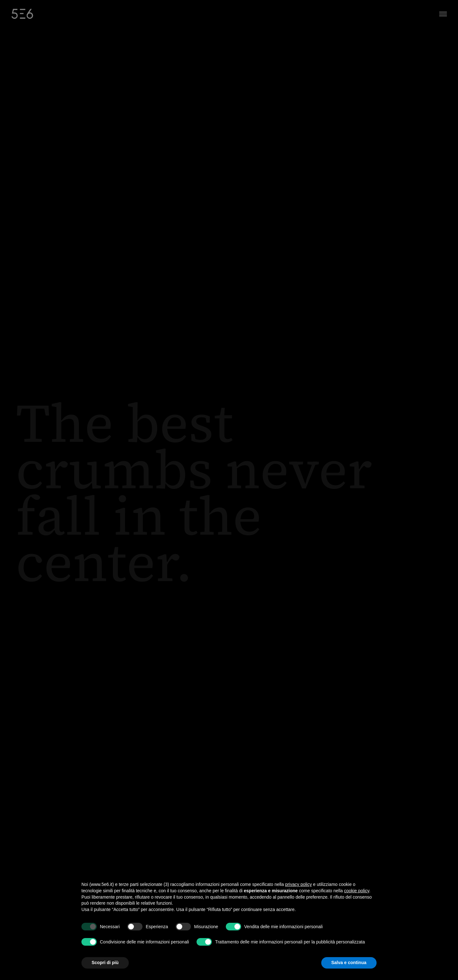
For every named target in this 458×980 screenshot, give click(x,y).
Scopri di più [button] (105, 963)
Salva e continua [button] (349, 963)
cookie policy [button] (357, 891)
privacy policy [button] (298, 884)
